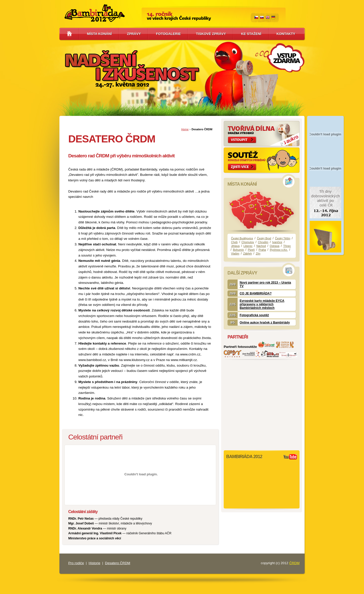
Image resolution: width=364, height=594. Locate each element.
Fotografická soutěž (254, 315)
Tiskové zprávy (211, 34)
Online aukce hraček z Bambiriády (265, 323)
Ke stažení (251, 34)
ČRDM (294, 563)
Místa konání (99, 34)
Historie (95, 563)
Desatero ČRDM (118, 563)
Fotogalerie (168, 34)
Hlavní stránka (69, 34)
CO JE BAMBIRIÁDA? (256, 293)
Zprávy (134, 34)
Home (185, 129)
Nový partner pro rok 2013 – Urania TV (265, 284)
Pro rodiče (76, 563)
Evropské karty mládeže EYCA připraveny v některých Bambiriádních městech (262, 304)
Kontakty (286, 34)
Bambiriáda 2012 (95, 13)
